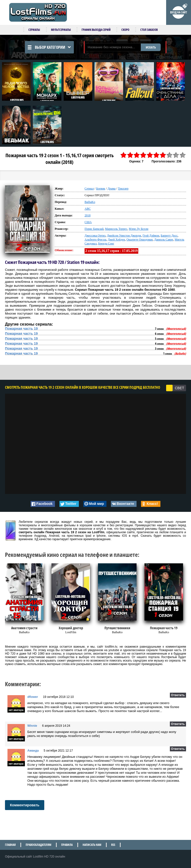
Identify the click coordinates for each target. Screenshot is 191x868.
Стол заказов (149, 30)
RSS (113, 845)
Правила (67, 845)
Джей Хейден (116, 240)
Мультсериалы (61, 30)
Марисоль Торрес (116, 229)
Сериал (89, 189)
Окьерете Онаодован (140, 240)
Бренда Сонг (106, 243)
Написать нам (92, 845)
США (88, 222)
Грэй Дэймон (151, 236)
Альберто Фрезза (95, 240)
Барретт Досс (169, 236)
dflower (33, 697)
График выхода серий (96, 30)
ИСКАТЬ (151, 47)
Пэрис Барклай (94, 229)
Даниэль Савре (164, 240)
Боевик (101, 189)
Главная (10, 845)
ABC (88, 209)
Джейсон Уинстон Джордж (124, 236)
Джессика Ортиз (95, 236)
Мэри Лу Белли (139, 229)
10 (183, 155)
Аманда (33, 751)
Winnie (32, 726)
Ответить (178, 695)
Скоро (125, 30)
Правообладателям (38, 845)
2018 (88, 215)
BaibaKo (90, 202)
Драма (111, 189)
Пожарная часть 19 (21, 329)
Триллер (123, 189)
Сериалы (34, 30)
